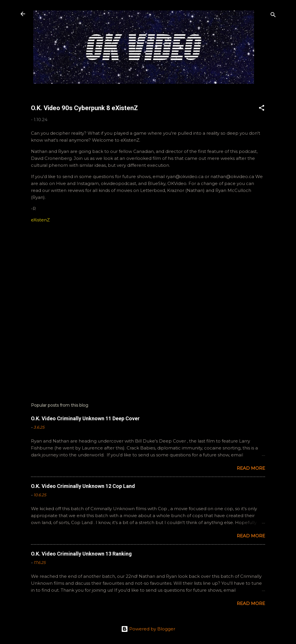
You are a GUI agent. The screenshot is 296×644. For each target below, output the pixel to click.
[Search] (273, 16)
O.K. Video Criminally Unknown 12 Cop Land (83, 486)
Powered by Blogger (148, 629)
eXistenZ (40, 220)
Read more (251, 468)
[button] (262, 109)
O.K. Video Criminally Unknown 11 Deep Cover (85, 418)
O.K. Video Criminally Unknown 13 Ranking (81, 554)
